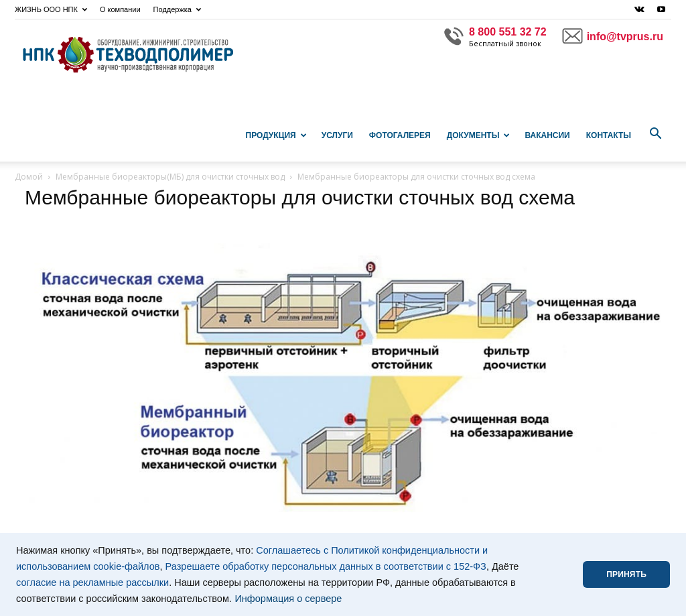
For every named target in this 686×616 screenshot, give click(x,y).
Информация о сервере (288, 599)
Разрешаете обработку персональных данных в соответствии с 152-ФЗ (326, 566)
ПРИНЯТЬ (626, 574)
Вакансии (547, 135)
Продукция (276, 135)
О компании (120, 9)
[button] (655, 134)
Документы (479, 135)
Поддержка (177, 9)
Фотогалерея (400, 135)
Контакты (609, 135)
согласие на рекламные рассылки (92, 582)
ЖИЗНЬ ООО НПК (51, 9)
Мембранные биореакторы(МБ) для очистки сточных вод (170, 177)
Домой (29, 177)
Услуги (337, 135)
